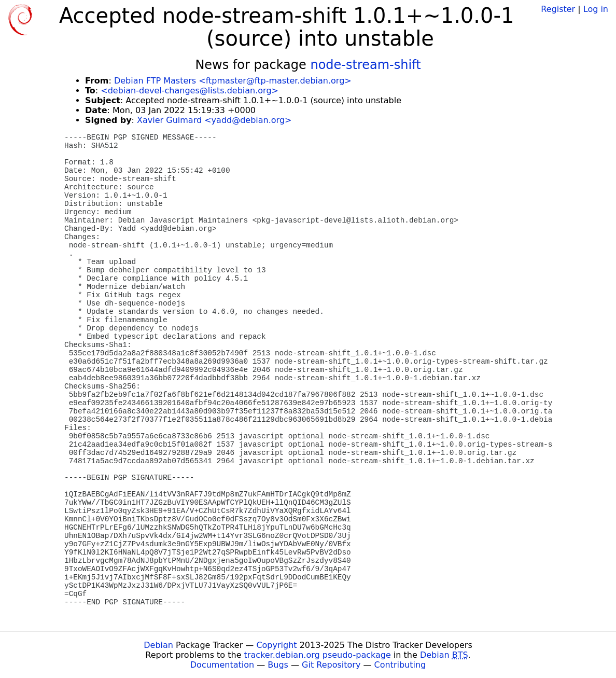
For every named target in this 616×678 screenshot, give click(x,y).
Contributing (400, 665)
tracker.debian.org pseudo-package (318, 655)
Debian (158, 645)
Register (558, 9)
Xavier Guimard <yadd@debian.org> (214, 120)
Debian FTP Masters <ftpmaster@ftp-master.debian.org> (233, 81)
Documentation (222, 665)
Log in (596, 9)
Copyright (276, 645)
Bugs (278, 665)
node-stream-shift (365, 65)
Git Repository (331, 665)
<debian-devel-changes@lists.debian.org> (190, 91)
